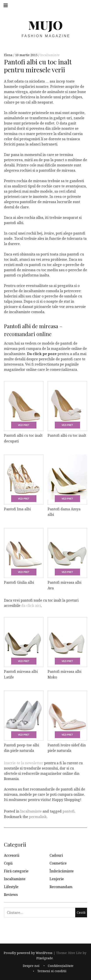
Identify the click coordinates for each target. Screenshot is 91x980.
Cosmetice (58, 863)
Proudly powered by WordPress (28, 953)
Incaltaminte (50, 55)
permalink (38, 817)
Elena (9, 55)
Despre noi (31, 966)
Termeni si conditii (52, 971)
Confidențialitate (61, 966)
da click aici (31, 606)
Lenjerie (57, 879)
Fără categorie (16, 871)
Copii (8, 863)
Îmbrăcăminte (62, 871)
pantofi (69, 811)
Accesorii (12, 855)
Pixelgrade (45, 958)
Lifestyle (11, 887)
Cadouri (56, 855)
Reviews (11, 895)
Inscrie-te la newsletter (24, 763)
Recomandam (61, 887)
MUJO (45, 25)
